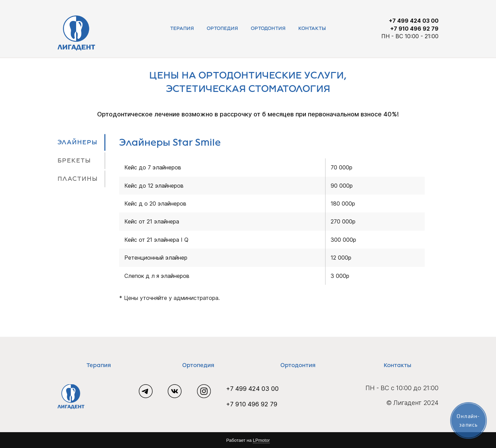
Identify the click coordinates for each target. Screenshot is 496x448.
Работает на (248, 440)
